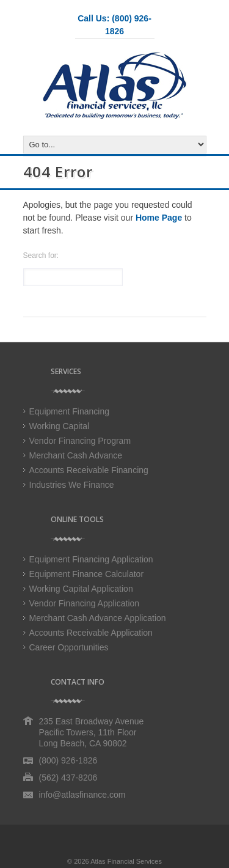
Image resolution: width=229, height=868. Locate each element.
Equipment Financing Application (91, 559)
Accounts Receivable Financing (89, 470)
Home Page (159, 218)
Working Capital (60, 426)
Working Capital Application (81, 589)
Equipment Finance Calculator (87, 574)
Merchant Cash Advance (76, 455)
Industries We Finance (72, 485)
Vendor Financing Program (80, 441)
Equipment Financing (70, 411)
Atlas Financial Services (126, 861)
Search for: (41, 256)
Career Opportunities (69, 647)
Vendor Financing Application (85, 603)
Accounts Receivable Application (91, 633)
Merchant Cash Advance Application (98, 618)
